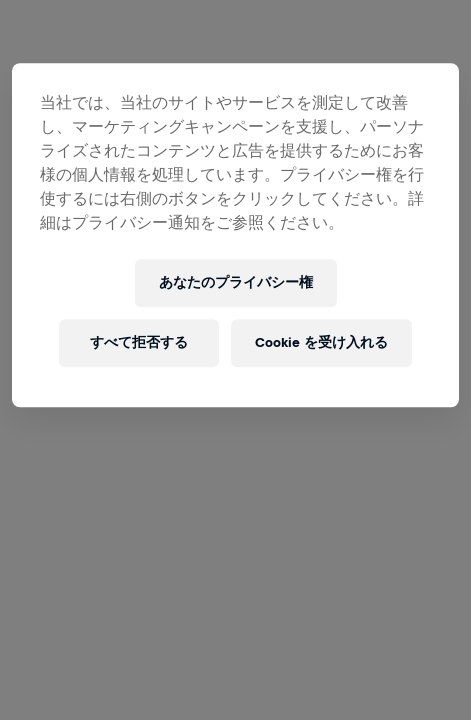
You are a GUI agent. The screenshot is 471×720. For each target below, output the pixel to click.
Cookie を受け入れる (321, 342)
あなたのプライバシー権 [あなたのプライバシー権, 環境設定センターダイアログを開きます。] (236, 282)
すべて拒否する (139, 342)
